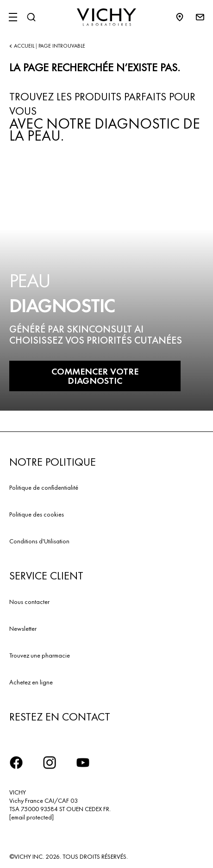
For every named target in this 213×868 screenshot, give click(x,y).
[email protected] (31, 817)
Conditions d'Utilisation (39, 541)
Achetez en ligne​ (31, 682)
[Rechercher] (31, 17)
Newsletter (23, 628)
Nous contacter (29, 602)
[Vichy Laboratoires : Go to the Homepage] (106, 17)
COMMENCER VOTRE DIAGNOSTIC (95, 376)
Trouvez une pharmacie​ (40, 655)
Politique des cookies (37, 514)
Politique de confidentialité (44, 487)
